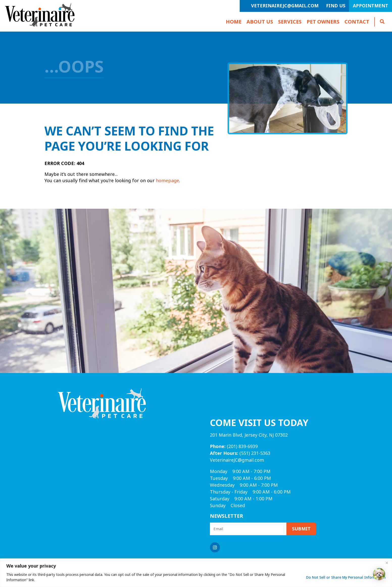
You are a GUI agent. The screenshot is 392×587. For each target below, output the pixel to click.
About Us (260, 22)
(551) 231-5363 (240, 453)
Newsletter (227, 516)
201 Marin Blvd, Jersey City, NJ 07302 (249, 435)
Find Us (336, 6)
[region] (196, 573)
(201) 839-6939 (234, 447)
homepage (167, 181)
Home (234, 22)
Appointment (371, 6)
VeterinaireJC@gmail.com (285, 6)
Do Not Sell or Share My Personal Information (346, 577)
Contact (357, 22)
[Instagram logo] (215, 547)
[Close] (387, 563)
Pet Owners (323, 22)
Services (290, 22)
